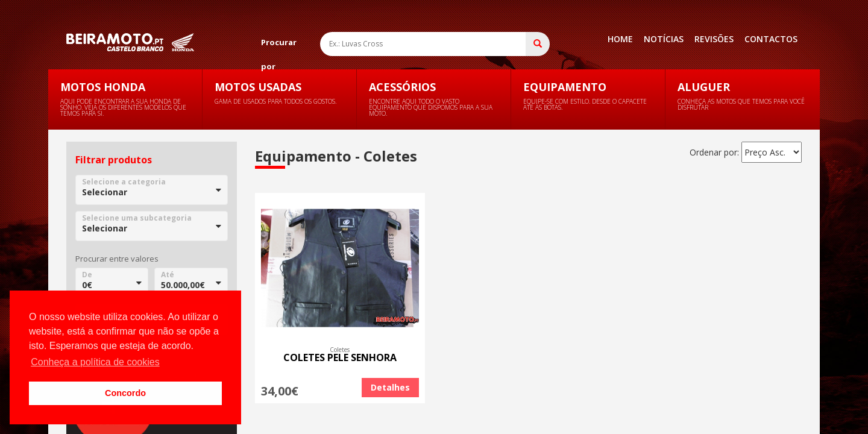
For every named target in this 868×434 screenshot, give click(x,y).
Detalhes (390, 387)
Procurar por (279, 46)
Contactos (771, 39)
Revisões (714, 39)
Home (620, 39)
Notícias (664, 39)
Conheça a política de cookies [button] (95, 362)
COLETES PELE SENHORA (340, 357)
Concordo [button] (125, 393)
